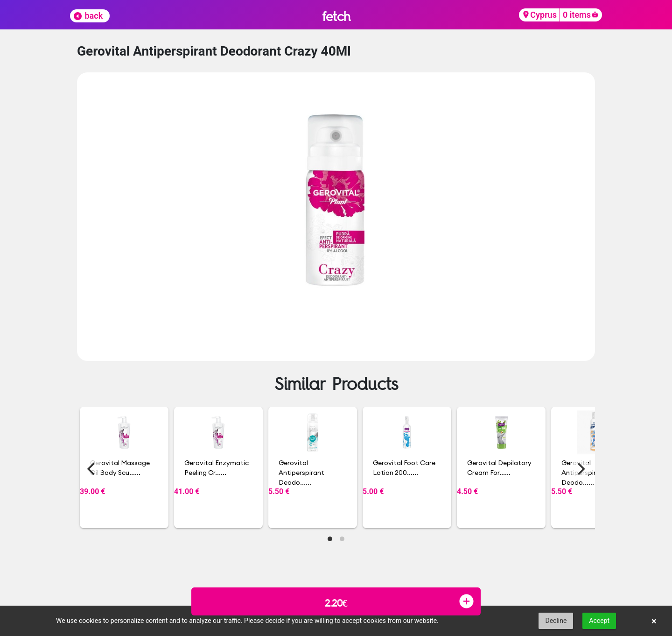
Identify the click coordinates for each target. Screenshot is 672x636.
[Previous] (92, 469)
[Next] (580, 469)
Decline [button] (556, 621)
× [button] (654, 621)
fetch (336, 16)
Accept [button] (599, 621)
